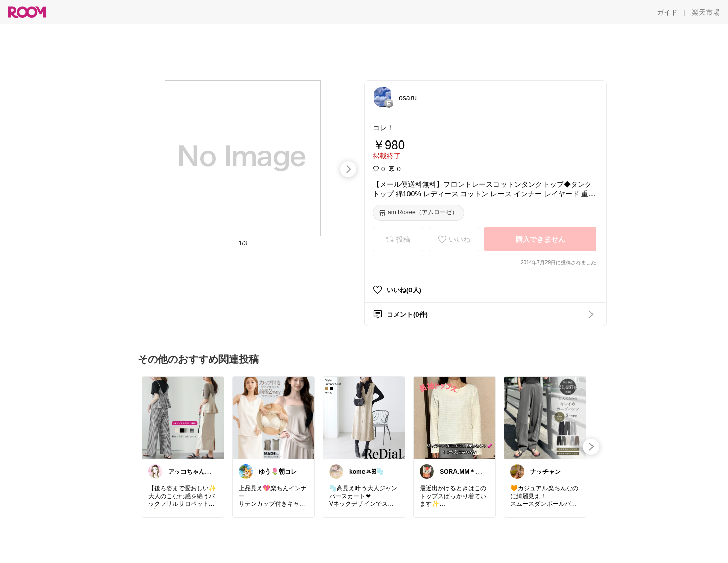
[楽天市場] (706, 12)
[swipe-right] (348, 169)
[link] (183, 417)
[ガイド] (667, 12)
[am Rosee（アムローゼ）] (418, 213)
